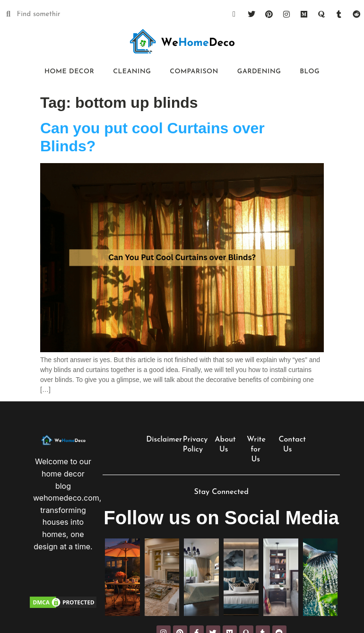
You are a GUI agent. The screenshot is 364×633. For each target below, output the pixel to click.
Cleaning (132, 72)
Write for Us (256, 450)
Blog (310, 72)
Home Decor (69, 72)
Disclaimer (164, 440)
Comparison (194, 72)
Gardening (259, 72)
